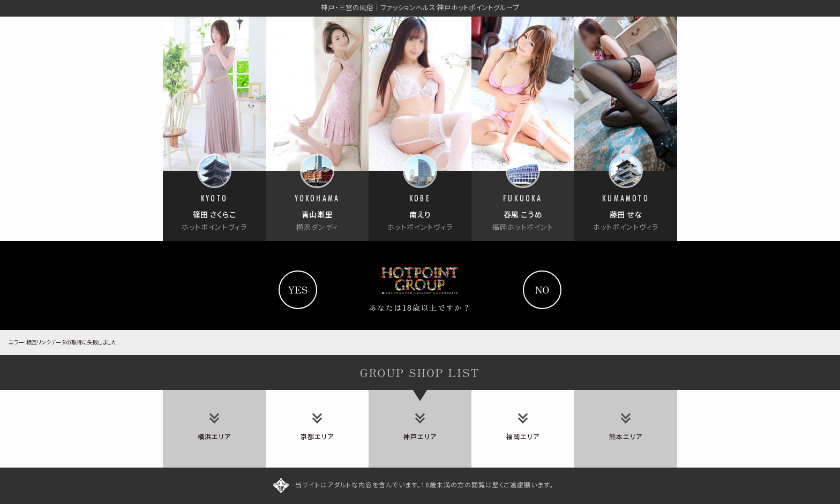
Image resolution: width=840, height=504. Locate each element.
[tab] (214, 429)
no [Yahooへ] (542, 289)
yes (298, 289)
